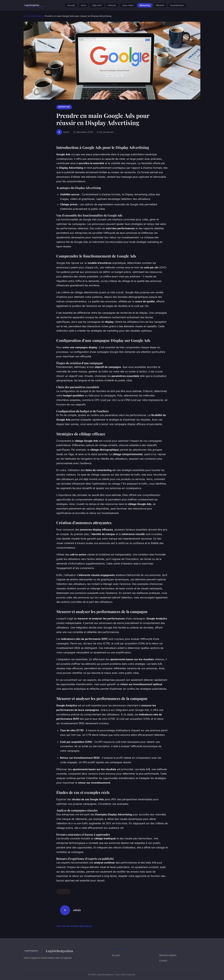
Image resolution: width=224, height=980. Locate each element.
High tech (97, 5)
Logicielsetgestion (48, 951)
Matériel (160, 5)
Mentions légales (168, 955)
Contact (163, 961)
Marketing (145, 5)
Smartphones (177, 5)
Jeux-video (128, 5)
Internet (112, 5)
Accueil (71, 5)
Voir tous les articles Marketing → (75, 926)
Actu (83, 5)
